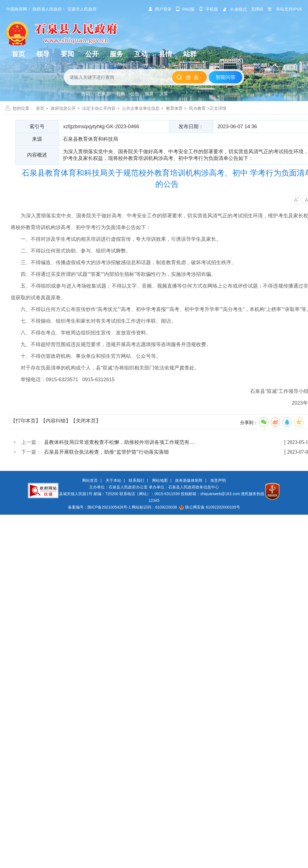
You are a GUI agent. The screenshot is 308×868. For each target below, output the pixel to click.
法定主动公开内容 (99, 108)
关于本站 (113, 480)
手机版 (208, 9)
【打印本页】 (26, 421)
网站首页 (90, 480)
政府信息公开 (63, 108)
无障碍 (257, 9)
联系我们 (136, 480)
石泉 (120, 94)
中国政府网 (17, 9)
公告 (135, 94)
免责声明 (218, 480)
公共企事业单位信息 (141, 108)
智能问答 (226, 77)
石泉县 (104, 94)
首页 (40, 108)
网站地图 (160, 480)
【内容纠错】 (56, 421)
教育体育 (174, 108)
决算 (164, 94)
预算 (149, 94)
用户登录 (160, 9)
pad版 (185, 9)
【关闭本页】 (86, 421)
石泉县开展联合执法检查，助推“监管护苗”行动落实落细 (106, 452)
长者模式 (234, 9)
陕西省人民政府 (47, 9)
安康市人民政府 (82, 9)
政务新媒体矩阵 (189, 480)
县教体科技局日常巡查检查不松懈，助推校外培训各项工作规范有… (119, 442)
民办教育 (197, 108)
